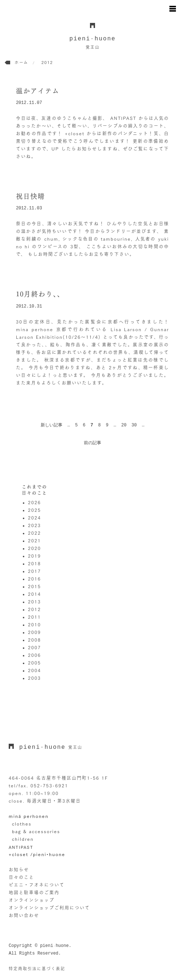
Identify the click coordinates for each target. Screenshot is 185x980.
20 (124, 425)
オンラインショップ (32, 900)
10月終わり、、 (40, 294)
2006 (34, 655)
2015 (34, 586)
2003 (34, 678)
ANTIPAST (21, 847)
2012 (34, 609)
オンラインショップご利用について (49, 908)
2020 (34, 548)
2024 (34, 518)
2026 (34, 502)
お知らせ (19, 869)
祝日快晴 (30, 196)
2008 (34, 640)
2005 (34, 663)
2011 (34, 617)
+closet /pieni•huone (37, 854)
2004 (34, 670)
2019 (34, 556)
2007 (34, 647)
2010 (34, 624)
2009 (34, 632)
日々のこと (21, 877)
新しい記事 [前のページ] (52, 425)
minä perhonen (29, 816)
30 (134, 425)
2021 (34, 541)
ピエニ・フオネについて (37, 885)
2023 (34, 525)
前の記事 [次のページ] (92, 443)
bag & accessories (36, 831)
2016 (34, 579)
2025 (34, 510)
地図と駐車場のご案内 (34, 892)
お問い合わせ (24, 915)
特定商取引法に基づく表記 (37, 969)
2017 (34, 571)
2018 (34, 563)
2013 (34, 602)
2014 (34, 594)
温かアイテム (38, 91)
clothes (22, 824)
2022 (34, 533)
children (23, 839)
